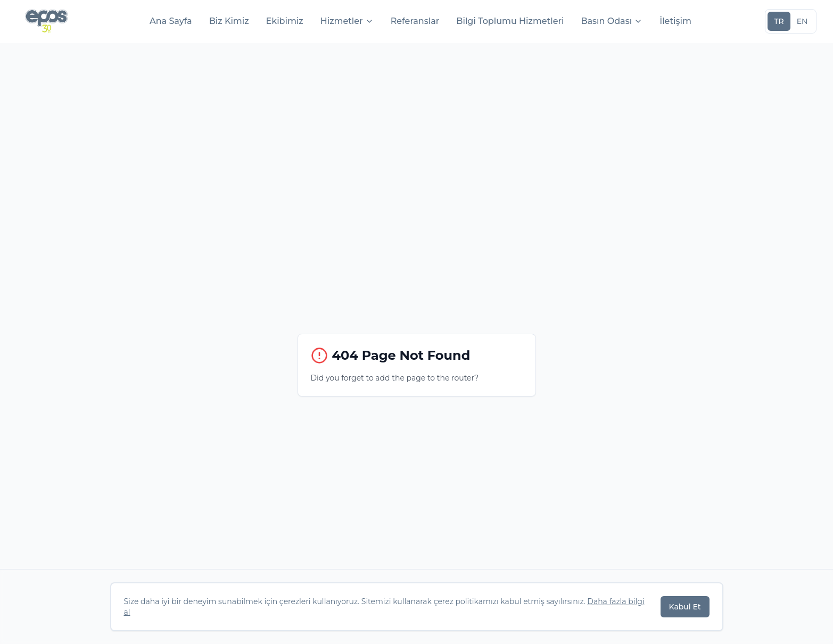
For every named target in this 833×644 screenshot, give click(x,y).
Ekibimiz (285, 21)
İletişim (675, 21)
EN (802, 21)
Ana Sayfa (171, 21)
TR (779, 21)
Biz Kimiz (229, 21)
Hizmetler (347, 21)
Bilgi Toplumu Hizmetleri (510, 21)
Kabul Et (685, 607)
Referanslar (415, 21)
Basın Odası (612, 21)
